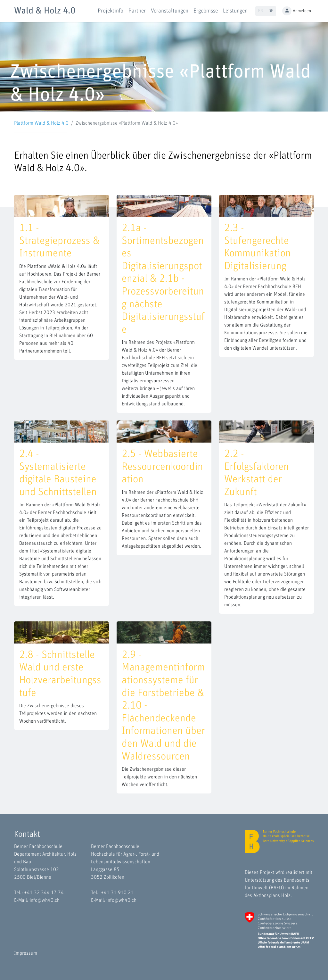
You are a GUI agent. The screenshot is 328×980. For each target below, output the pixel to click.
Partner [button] (137, 11)
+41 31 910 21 (117, 893)
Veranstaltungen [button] (170, 11)
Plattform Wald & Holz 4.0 (41, 123)
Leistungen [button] (235, 11)
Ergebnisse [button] (206, 11)
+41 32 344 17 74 (44, 893)
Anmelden (297, 11)
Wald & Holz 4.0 (45, 11)
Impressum (26, 953)
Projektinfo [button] (111, 11)
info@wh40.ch (45, 900)
